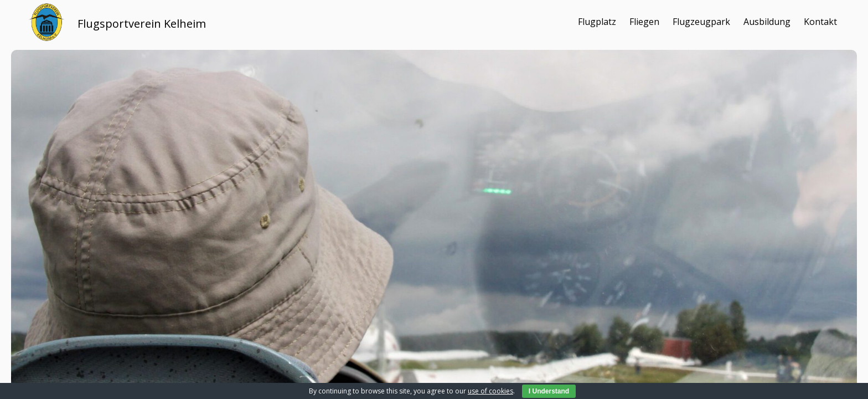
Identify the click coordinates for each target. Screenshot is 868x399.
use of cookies (490, 391)
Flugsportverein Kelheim (142, 24)
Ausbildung (767, 22)
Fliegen (644, 22)
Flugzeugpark (701, 22)
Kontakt (820, 22)
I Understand (549, 391)
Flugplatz (597, 22)
